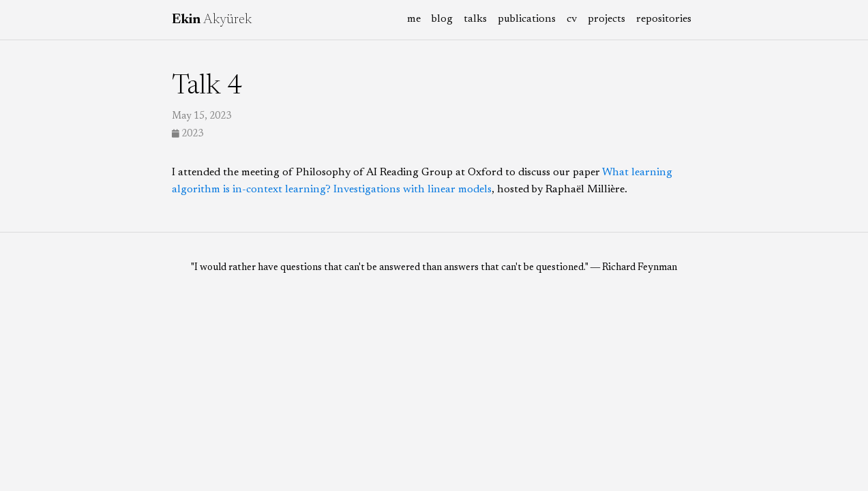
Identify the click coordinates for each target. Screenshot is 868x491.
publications (527, 19)
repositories (664, 19)
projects (607, 19)
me (414, 19)
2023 (188, 134)
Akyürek (212, 20)
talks (475, 19)
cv (572, 19)
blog (442, 19)
